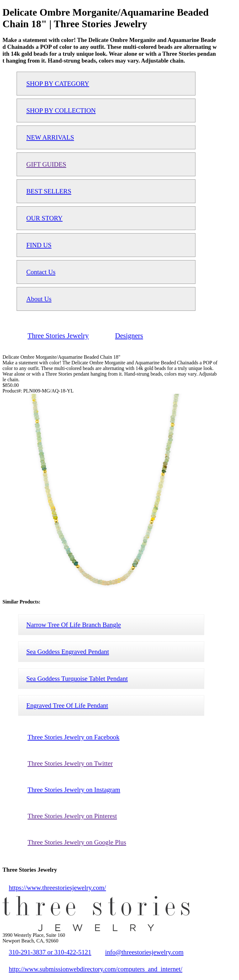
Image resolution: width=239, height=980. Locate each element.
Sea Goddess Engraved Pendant (68, 652)
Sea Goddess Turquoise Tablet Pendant (77, 678)
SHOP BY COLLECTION (61, 110)
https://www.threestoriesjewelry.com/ (57, 888)
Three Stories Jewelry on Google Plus (77, 842)
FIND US (39, 245)
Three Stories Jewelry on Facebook (73, 737)
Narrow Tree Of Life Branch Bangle (74, 625)
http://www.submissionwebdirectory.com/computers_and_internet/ (96, 969)
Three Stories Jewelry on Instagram (74, 790)
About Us (39, 299)
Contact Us (41, 272)
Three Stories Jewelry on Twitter (70, 763)
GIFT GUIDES (46, 164)
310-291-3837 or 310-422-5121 (50, 952)
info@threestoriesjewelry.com (144, 952)
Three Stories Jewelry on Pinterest (72, 816)
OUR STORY (44, 218)
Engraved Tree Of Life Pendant (67, 705)
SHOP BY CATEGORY (58, 83)
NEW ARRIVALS (50, 137)
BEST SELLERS (49, 191)
